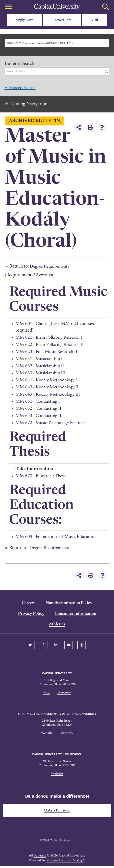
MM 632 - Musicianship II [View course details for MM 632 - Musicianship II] (41, 368)
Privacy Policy (31, 615)
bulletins (40, 858)
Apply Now (24, 20)
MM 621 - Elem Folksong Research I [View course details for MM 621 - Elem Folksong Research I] (51, 339)
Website (46, 735)
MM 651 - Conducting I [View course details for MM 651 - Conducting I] (39, 403)
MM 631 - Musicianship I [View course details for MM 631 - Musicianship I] (41, 360)
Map (47, 694)
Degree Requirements (51, 268)
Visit (95, 20)
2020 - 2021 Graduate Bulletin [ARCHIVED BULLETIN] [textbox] (41, 43)
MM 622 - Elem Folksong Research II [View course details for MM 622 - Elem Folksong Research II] (52, 346)
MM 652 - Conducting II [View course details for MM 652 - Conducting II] (40, 410)
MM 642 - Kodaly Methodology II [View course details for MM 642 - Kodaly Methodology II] (49, 389)
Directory (64, 694)
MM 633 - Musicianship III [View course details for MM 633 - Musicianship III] (42, 375)
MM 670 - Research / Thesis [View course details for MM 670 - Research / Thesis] (43, 478)
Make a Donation (57, 812)
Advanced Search (21, 88)
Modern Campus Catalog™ (66, 862)
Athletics (57, 626)
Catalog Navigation (30, 106)
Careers (29, 604)
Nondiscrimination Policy (69, 604)
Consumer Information (75, 615)
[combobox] (57, 43)
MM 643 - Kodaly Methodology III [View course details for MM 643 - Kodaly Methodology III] (49, 396)
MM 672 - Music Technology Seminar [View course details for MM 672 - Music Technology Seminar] (52, 424)
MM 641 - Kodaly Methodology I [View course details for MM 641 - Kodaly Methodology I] (48, 382)
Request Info (62, 20)
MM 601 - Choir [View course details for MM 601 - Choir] (32, 325)
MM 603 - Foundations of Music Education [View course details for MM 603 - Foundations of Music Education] (58, 538)
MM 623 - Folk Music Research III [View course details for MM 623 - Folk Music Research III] (49, 353)
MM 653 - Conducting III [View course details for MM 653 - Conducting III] (40, 417)
